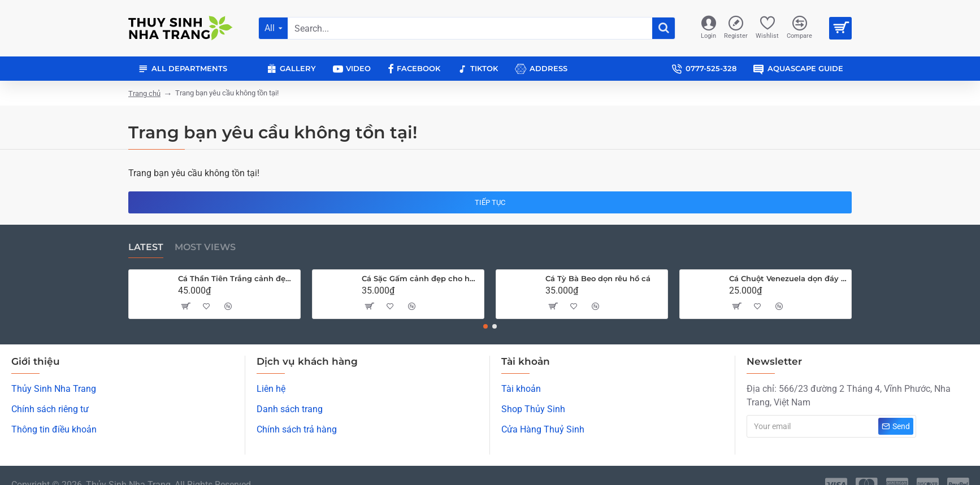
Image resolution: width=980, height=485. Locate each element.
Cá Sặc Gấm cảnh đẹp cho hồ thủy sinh (421, 278)
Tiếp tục (490, 202)
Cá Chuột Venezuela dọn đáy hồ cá (788, 278)
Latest (146, 247)
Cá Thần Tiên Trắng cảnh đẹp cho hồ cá (237, 278)
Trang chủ (144, 93)
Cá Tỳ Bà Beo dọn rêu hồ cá (598, 278)
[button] (485, 326)
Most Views (205, 247)
